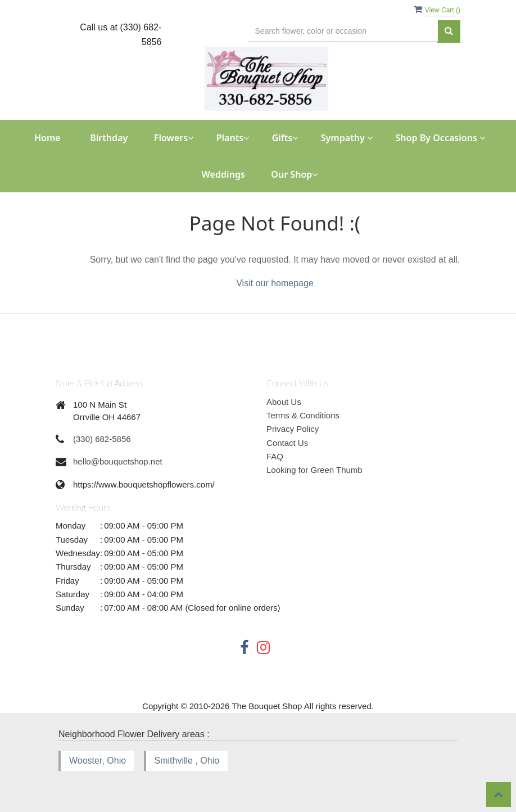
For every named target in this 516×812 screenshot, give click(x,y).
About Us (284, 402)
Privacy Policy (293, 429)
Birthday (109, 138)
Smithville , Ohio (187, 761)
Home (47, 138)
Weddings (223, 174)
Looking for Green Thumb (314, 470)
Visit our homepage (275, 283)
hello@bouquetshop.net (118, 461)
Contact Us (287, 443)
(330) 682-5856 (102, 439)
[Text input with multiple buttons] (343, 31)
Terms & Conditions (303, 415)
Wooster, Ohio (98, 761)
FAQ (275, 456)
